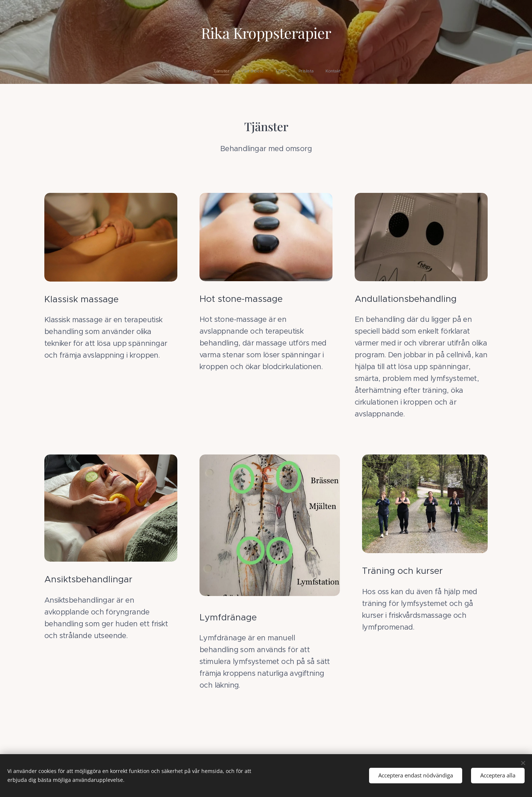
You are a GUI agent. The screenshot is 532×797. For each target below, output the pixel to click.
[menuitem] (239, 71)
